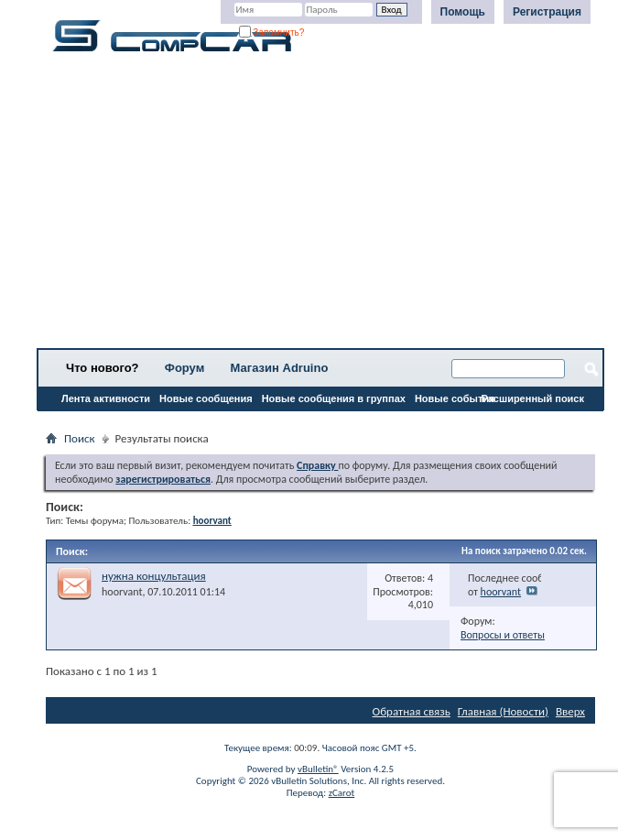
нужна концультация (154, 576)
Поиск (80, 438)
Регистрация (547, 12)
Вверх (570, 711)
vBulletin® (318, 769)
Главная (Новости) (503, 711)
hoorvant (122, 592)
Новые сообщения (206, 398)
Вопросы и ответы (503, 635)
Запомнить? (272, 33)
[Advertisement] (320, 206)
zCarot (342, 793)
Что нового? (103, 368)
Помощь (463, 12)
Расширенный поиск (533, 398)
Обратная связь (412, 711)
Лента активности (106, 398)
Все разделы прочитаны (105, 422)
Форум (184, 368)
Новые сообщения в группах (334, 398)
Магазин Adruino (280, 368)
